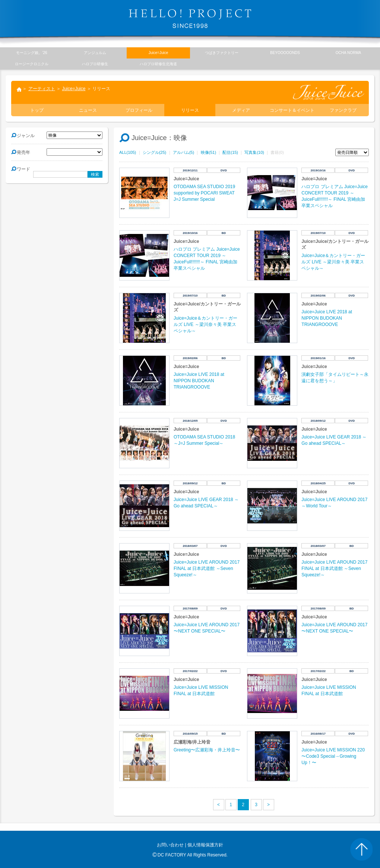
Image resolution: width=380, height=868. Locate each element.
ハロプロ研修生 (95, 64)
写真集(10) (254, 152)
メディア (241, 110)
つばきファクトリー (222, 53)
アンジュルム (95, 53)
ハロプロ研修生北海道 (158, 64)
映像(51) (209, 152)
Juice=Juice (74, 89)
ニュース (88, 110)
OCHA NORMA (348, 53)
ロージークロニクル (32, 64)
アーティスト (42, 89)
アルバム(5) (183, 152)
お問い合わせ (170, 845)
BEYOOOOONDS (285, 53)
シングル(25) (155, 152)
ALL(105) (128, 152)
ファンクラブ (343, 110)
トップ (19, 90)
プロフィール (139, 110)
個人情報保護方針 (205, 845)
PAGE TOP (361, 849)
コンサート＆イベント (292, 110)
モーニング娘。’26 (31, 53)
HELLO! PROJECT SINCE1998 (190, 19)
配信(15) (230, 152)
